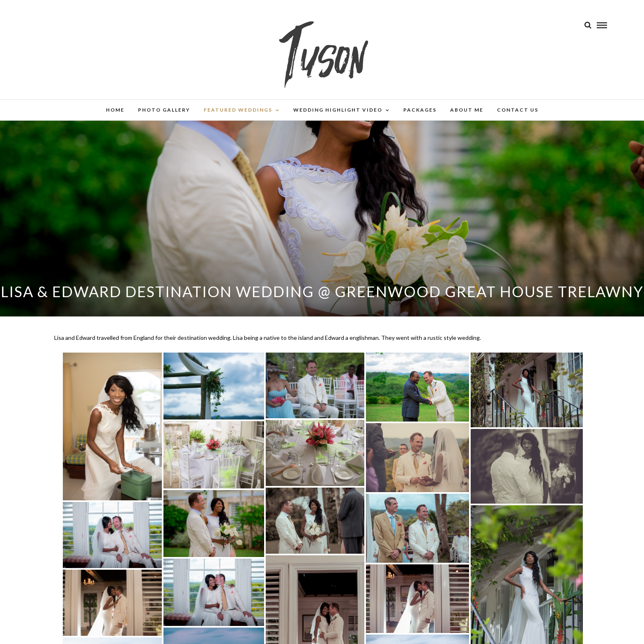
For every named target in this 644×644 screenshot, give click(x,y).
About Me (467, 110)
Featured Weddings (238, 110)
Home (115, 110)
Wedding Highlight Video (338, 110)
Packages (420, 110)
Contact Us (518, 110)
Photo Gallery (164, 110)
